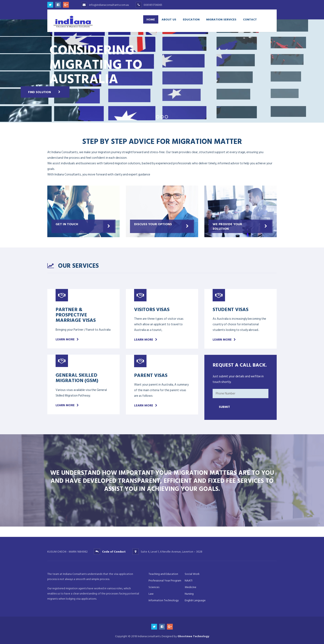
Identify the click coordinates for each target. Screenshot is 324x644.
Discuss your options (153, 224)
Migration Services (221, 19)
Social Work (192, 574)
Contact (250, 19)
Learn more (65, 339)
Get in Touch (67, 224)
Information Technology (164, 600)
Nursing (189, 594)
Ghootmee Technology (193, 636)
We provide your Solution (227, 226)
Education (191, 19)
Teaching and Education (163, 574)
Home (151, 19)
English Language (195, 600)
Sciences (154, 587)
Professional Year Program (165, 581)
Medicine (191, 587)
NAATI (189, 581)
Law (151, 594)
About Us (169, 19)
